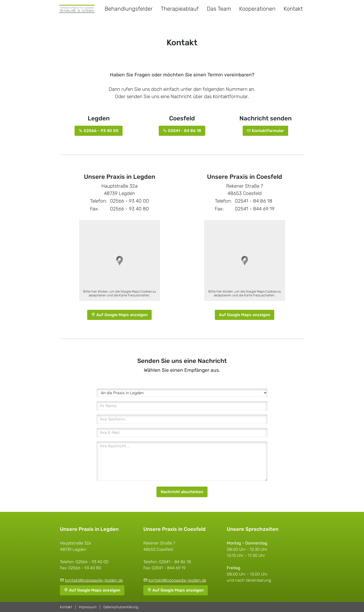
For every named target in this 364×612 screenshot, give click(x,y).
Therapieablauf (180, 9)
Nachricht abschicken (182, 492)
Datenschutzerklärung (121, 607)
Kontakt (293, 9)
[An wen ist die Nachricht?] (182, 393)
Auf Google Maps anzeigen (119, 315)
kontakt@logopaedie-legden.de (94, 580)
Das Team (219, 9)
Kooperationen (257, 9)
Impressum (88, 607)
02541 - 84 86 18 (182, 131)
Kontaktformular (265, 131)
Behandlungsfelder (129, 9)
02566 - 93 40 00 (99, 131)
